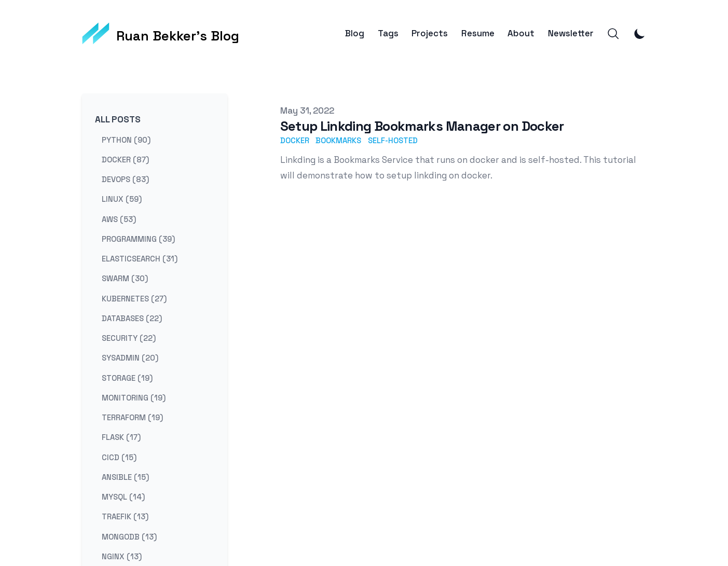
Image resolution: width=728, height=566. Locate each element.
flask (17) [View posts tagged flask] (121, 437)
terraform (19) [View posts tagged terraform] (132, 417)
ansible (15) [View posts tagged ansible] (125, 477)
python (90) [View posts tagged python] (126, 139)
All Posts (118, 119)
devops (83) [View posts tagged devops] (125, 179)
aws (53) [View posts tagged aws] (119, 219)
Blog (355, 33)
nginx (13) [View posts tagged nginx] (122, 556)
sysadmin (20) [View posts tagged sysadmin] (130, 358)
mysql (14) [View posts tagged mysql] (123, 497)
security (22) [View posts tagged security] (129, 338)
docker (295, 140)
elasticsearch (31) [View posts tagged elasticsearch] (140, 259)
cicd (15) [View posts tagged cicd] (119, 457)
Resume (478, 33)
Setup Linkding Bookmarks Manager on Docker (422, 126)
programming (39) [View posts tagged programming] (138, 238)
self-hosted (393, 140)
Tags (388, 33)
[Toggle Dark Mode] (640, 34)
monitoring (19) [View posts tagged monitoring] (134, 397)
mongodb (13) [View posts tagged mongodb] (129, 536)
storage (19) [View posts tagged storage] (127, 377)
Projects (430, 33)
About (521, 33)
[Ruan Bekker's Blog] (161, 34)
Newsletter (571, 33)
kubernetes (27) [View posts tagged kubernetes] (134, 298)
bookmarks (338, 140)
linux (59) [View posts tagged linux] (122, 199)
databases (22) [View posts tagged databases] (132, 318)
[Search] (613, 34)
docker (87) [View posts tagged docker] (125, 159)
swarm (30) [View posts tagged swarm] (125, 278)
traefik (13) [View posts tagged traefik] (125, 516)
